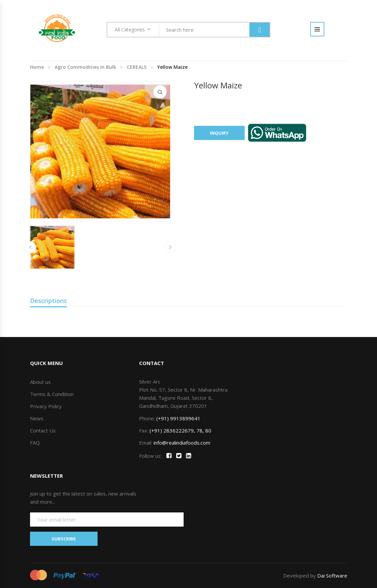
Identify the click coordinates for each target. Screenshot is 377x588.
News (37, 418)
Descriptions (48, 301)
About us (40, 382)
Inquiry (219, 133)
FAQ (35, 443)
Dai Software (332, 576)
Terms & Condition (52, 394)
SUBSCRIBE (64, 539)
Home (37, 67)
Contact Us (43, 430)
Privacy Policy (46, 406)
